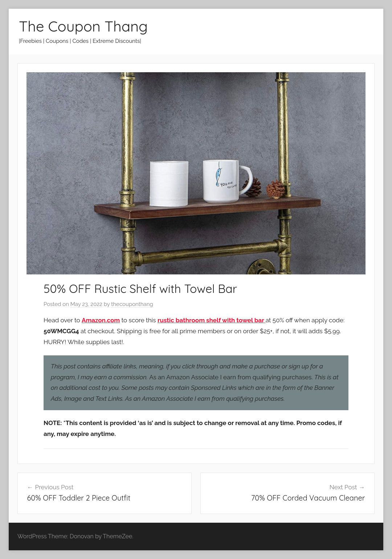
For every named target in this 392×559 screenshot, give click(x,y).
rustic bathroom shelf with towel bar (212, 320)
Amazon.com (101, 320)
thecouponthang (132, 304)
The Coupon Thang (83, 26)
